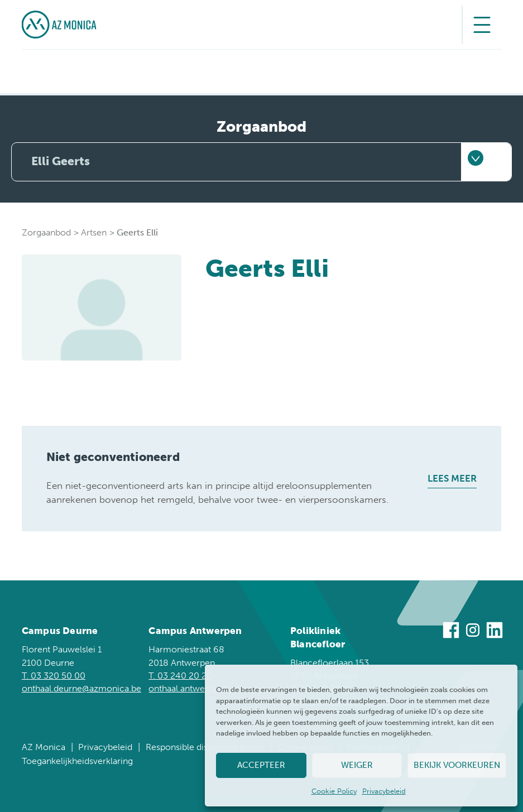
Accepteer (261, 765)
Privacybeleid (384, 791)
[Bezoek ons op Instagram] (473, 632)
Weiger (357, 765)
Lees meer (452, 479)
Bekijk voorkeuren (457, 765)
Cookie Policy (334, 791)
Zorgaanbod (46, 232)
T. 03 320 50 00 (54, 676)
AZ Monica (44, 747)
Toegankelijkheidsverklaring (77, 761)
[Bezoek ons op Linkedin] (495, 632)
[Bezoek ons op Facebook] (451, 632)
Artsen (94, 232)
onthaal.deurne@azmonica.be (81, 688)
